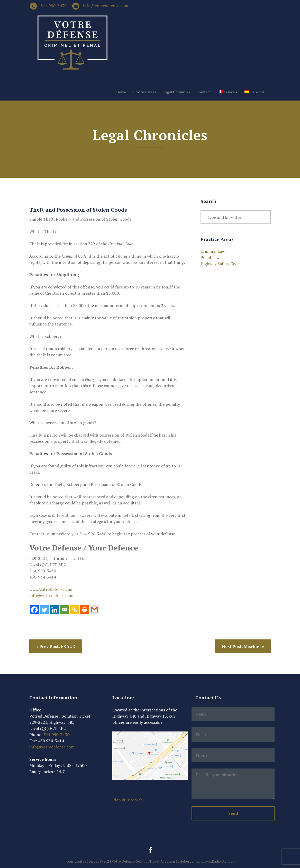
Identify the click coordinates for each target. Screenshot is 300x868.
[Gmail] (94, 610)
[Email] (64, 610)
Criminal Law (213, 251)
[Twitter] (44, 610)
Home (121, 92)
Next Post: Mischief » (243, 646)
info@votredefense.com (106, 6)
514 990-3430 (54, 6)
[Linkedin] (54, 610)
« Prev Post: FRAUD (56, 646)
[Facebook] (34, 610)
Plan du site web (128, 800)
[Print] (84, 610)
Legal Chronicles (177, 92)
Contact (204, 92)
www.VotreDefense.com (51, 589)
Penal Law (210, 257)
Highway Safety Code (220, 264)
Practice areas (145, 92)
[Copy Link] (74, 610)
